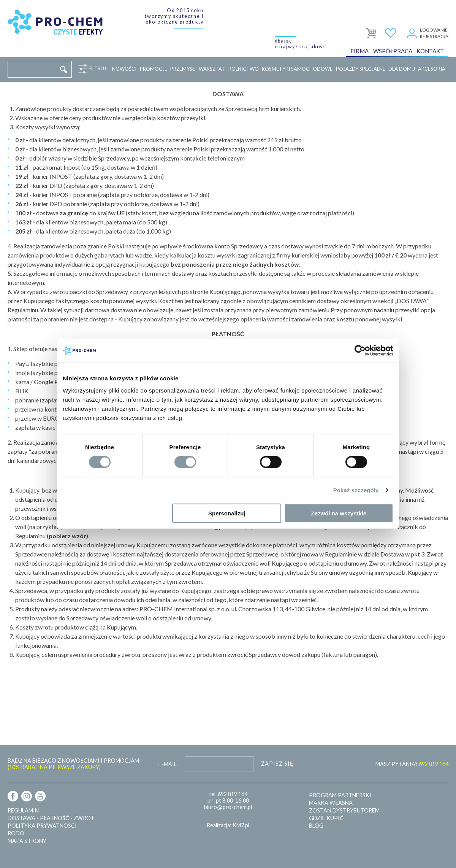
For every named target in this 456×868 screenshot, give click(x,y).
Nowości (124, 69)
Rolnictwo (244, 69)
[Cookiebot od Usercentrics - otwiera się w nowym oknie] (360, 351)
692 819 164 (233, 794)
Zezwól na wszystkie (339, 513)
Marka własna (331, 803)
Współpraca (393, 51)
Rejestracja (434, 36)
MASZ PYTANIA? (412, 764)
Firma (359, 51)
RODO (16, 833)
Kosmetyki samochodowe (297, 69)
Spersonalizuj (227, 513)
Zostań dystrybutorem (344, 810)
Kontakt (430, 51)
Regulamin (23, 810)
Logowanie (434, 30)
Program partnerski (340, 795)
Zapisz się (277, 764)
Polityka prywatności (42, 826)
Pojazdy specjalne (361, 69)
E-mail (168, 764)
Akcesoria (432, 69)
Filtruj (96, 69)
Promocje (154, 69)
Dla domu (402, 69)
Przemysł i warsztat (198, 69)
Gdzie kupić (326, 818)
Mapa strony (27, 841)
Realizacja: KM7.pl (228, 825)
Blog (316, 826)
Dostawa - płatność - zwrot (51, 818)
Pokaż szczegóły (356, 490)
